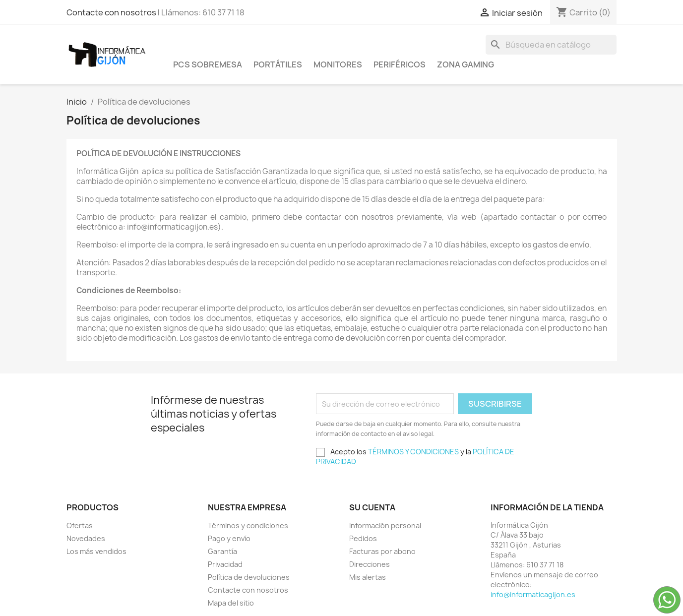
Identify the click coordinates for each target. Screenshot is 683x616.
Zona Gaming (466, 64)
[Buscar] (551, 45)
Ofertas (80, 525)
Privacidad (225, 564)
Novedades (86, 538)
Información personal (385, 525)
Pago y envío (229, 538)
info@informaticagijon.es (533, 594)
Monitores (338, 64)
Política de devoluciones (249, 577)
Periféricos (400, 64)
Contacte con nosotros (248, 590)
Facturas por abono (382, 551)
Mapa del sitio (231, 603)
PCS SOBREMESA (208, 64)
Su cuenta (372, 507)
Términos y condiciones (248, 525)
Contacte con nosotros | (114, 12)
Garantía (222, 551)
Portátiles (278, 64)
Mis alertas (368, 577)
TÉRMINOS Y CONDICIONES (413, 452)
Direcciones (370, 564)
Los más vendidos (96, 551)
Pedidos (363, 538)
